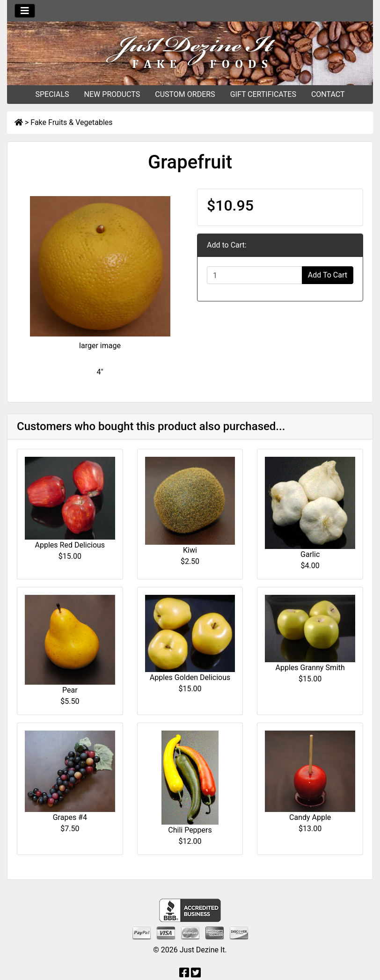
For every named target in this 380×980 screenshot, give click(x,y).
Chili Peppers (190, 830)
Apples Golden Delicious (190, 677)
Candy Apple (310, 817)
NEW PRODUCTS (112, 94)
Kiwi (190, 550)
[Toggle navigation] (25, 11)
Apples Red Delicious (70, 545)
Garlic (310, 554)
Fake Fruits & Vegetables (71, 122)
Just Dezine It (202, 950)
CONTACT (328, 94)
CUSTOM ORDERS (185, 94)
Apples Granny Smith (310, 668)
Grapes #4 (70, 817)
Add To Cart (328, 275)
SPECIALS (52, 94)
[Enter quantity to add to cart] (255, 275)
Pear (70, 690)
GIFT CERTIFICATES (263, 94)
